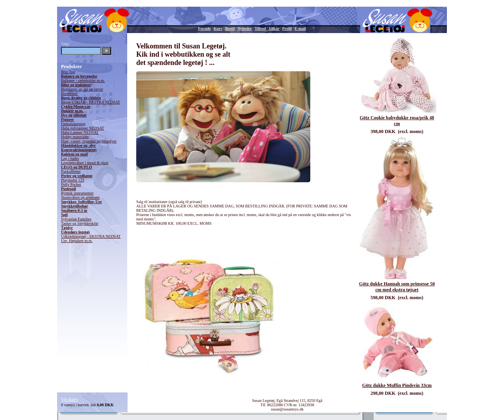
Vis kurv (70, 400)
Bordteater (69, 93)
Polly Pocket (71, 184)
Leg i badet (70, 158)
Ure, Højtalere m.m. (77, 241)
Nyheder (245, 29)
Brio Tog (68, 72)
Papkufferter (71, 171)
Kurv (218, 29)
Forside (204, 29)
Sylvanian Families (76, 219)
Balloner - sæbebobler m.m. (83, 80)
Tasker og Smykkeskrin (80, 223)
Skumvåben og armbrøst (80, 197)
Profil (287, 29)
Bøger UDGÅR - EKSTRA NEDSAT (91, 102)
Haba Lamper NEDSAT (80, 132)
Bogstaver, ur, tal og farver (82, 89)
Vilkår (274, 29)
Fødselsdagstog (73, 124)
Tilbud (260, 29)
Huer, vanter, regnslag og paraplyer (89, 141)
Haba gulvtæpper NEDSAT (82, 128)
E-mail (300, 29)
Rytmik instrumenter (77, 193)
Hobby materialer (75, 137)
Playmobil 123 (73, 180)
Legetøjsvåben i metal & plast (85, 163)
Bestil (230, 29)
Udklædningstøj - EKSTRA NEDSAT (91, 236)
